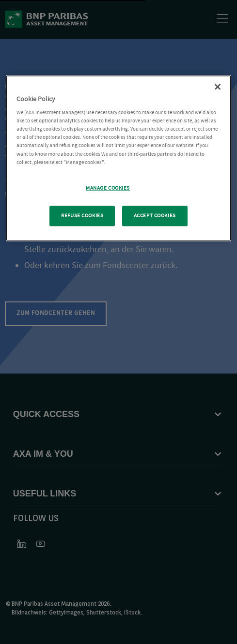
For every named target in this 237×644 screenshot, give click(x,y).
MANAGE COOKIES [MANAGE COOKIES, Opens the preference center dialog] (108, 188)
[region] (118, 158)
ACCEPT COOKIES (155, 216)
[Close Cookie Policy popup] (218, 87)
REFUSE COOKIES (82, 216)
